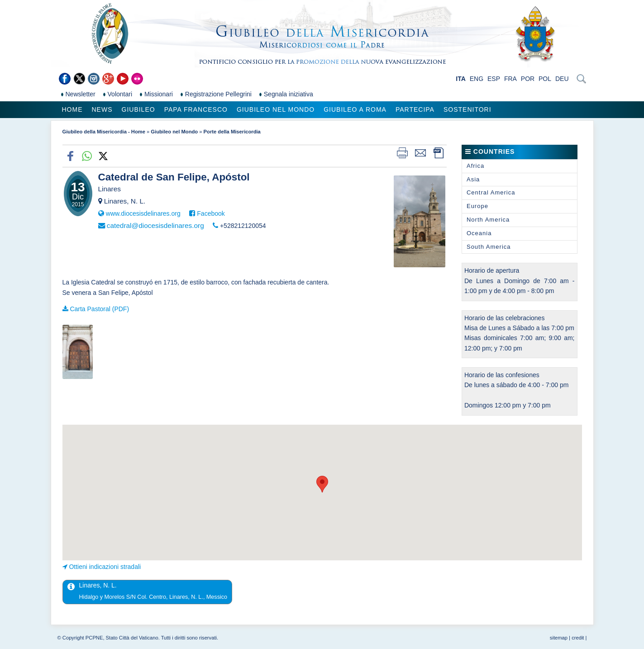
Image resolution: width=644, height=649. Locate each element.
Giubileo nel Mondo (276, 109)
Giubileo (138, 109)
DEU (562, 79)
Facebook (211, 213)
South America (489, 247)
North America (488, 220)
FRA (510, 79)
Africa (475, 166)
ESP (494, 79)
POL (545, 79)
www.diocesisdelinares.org (143, 213)
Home (72, 109)
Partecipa (415, 109)
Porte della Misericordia (232, 132)
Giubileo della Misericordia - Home (104, 132)
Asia (473, 179)
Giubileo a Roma (355, 109)
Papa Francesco (196, 109)
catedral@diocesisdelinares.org (155, 225)
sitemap (559, 638)
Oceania (479, 233)
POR (528, 79)
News (102, 109)
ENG (477, 79)
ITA (461, 79)
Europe (477, 206)
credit (578, 638)
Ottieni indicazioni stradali (105, 567)
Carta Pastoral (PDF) (99, 309)
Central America (491, 192)
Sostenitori (467, 109)
